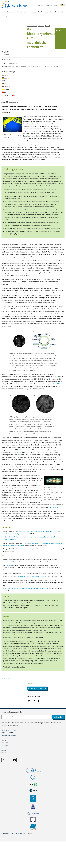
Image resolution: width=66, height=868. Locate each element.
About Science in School (9, 730)
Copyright (5, 740)
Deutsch (5, 78)
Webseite (9, 565)
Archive (4, 750)
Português (6, 87)
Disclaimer (5, 745)
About (51, 12)
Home (3, 12)
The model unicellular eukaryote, (34, 549)
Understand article (61, 30)
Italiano (5, 84)
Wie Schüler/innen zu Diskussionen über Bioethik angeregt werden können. (28, 588)
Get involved (59, 12)
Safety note (5, 743)
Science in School (32, 26)
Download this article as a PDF (37, 688)
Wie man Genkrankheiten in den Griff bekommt (32, 576)
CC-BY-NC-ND (6, 678)
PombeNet (11, 562)
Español (5, 89)
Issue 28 (48, 26)
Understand (33, 12)
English (5, 75)
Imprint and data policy (9, 735)
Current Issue (11, 12)
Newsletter (49, 5)
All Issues (20, 12)
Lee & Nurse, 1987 (16, 452)
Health (14, 63)
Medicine (33, 66)
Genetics (27, 66)
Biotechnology (19, 66)
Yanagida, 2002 (54, 507)
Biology (9, 63)
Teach (40, 12)
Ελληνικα (6, 81)
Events (46, 12)
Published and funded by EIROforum (12, 833)
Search (56, 5)
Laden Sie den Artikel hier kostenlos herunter (19, 537)
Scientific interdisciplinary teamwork (48, 66)
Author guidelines (7, 16)
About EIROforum (7, 733)
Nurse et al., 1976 (54, 384)
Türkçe (5, 92)
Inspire (26, 12)
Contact (41, 5)
